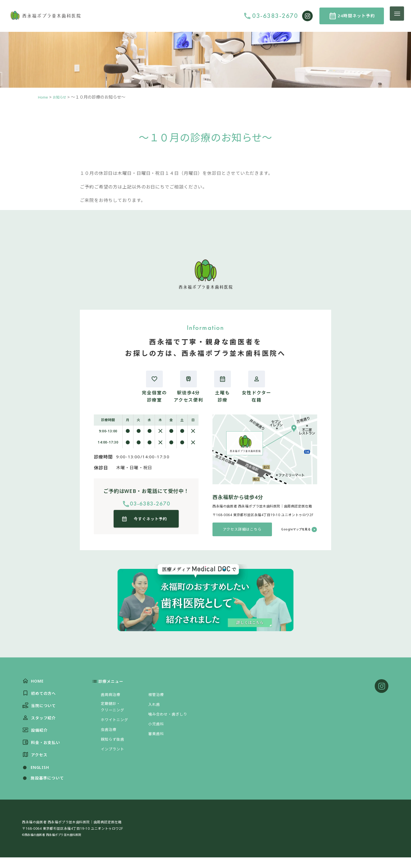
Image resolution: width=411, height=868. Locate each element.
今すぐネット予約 (151, 521)
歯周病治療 (112, 697)
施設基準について (45, 788)
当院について (41, 710)
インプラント (114, 753)
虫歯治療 (110, 734)
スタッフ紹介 (41, 724)
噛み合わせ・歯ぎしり (171, 716)
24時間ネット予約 (356, 16)
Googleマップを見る (293, 530)
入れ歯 (155, 707)
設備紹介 (36, 737)
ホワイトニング (117, 724)
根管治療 (157, 697)
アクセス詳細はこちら (242, 530)
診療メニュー (114, 684)
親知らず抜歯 (114, 743)
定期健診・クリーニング (114, 710)
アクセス (36, 764)
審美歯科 (157, 736)
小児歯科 (157, 726)
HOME (34, 684)
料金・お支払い (43, 751)
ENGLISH (36, 777)
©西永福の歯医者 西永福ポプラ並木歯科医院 (58, 845)
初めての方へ (41, 697)
